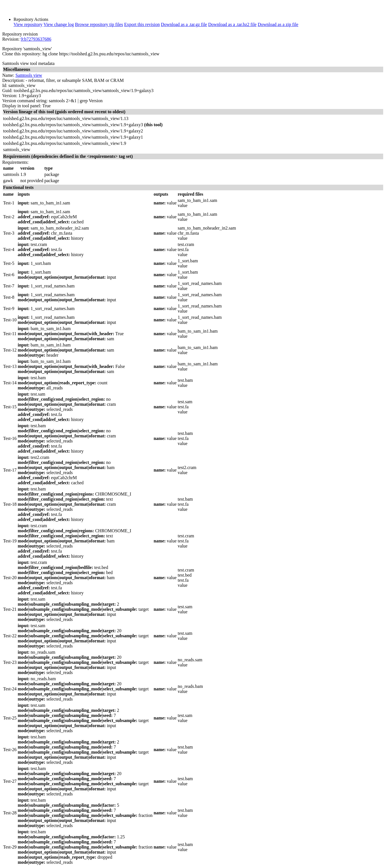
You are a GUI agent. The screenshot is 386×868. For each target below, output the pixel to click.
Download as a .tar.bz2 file (233, 24)
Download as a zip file (278, 24)
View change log (59, 24)
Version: (10, 96)
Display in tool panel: (22, 106)
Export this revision (142, 24)
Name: (8, 75)
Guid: (7, 90)
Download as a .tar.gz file (184, 24)
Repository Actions (31, 19)
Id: (5, 85)
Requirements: (15, 162)
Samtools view (29, 75)
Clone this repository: (22, 54)
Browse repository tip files (99, 24)
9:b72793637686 (36, 39)
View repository (28, 24)
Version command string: (25, 101)
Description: (13, 80)
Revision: (11, 39)
